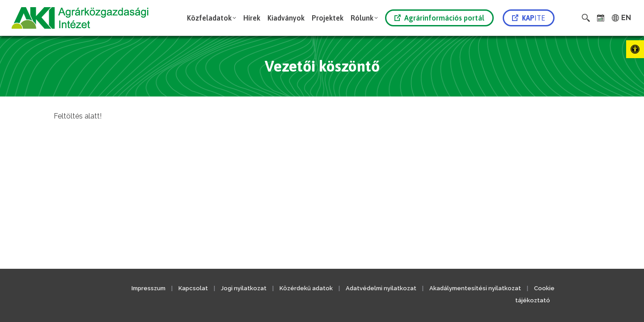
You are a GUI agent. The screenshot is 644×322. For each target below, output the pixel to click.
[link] (635, 49)
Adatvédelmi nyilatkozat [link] (381, 288)
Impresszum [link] (148, 288)
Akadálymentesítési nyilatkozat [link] (475, 288)
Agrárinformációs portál (439, 18)
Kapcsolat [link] (193, 288)
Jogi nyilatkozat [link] (244, 288)
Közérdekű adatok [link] (306, 288)
